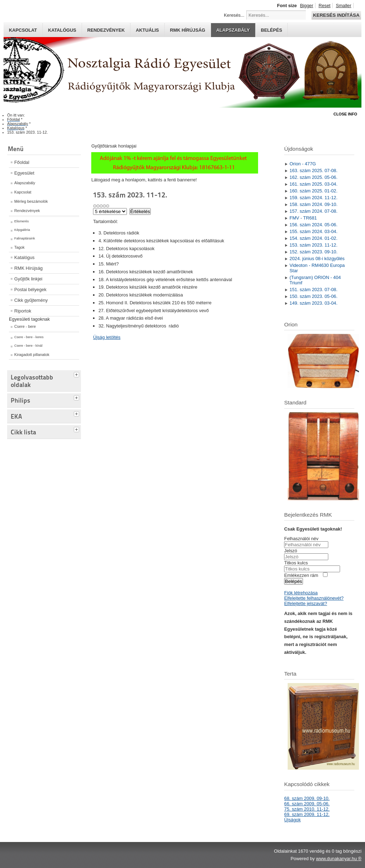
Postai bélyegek (30, 290)
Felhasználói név (301, 539)
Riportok (23, 311)
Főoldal (22, 162)
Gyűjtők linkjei (28, 279)
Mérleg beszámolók (31, 201)
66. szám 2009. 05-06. (307, 804)
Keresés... (234, 15)
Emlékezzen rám (301, 575)
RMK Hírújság (29, 268)
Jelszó (291, 551)
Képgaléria (22, 230)
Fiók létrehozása (301, 593)
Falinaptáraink (25, 238)
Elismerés (22, 221)
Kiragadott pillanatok (32, 355)
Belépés (272, 30)
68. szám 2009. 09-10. (307, 798)
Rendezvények (106, 30)
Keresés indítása (336, 15)
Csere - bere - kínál (28, 346)
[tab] (77, 374)
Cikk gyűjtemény (31, 300)
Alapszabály (233, 30)
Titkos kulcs (296, 563)
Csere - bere (25, 326)
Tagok (19, 247)
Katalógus (62, 30)
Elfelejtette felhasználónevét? (314, 598)
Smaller (343, 6)
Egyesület (24, 173)
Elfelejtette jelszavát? (305, 603)
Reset (325, 6)
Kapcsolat (23, 30)
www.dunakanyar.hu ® (339, 859)
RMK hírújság (188, 30)
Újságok (292, 820)
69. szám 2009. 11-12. (307, 814)
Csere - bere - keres (29, 337)
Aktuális (147, 30)
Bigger (307, 6)
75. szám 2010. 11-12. (307, 809)
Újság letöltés (107, 337)
